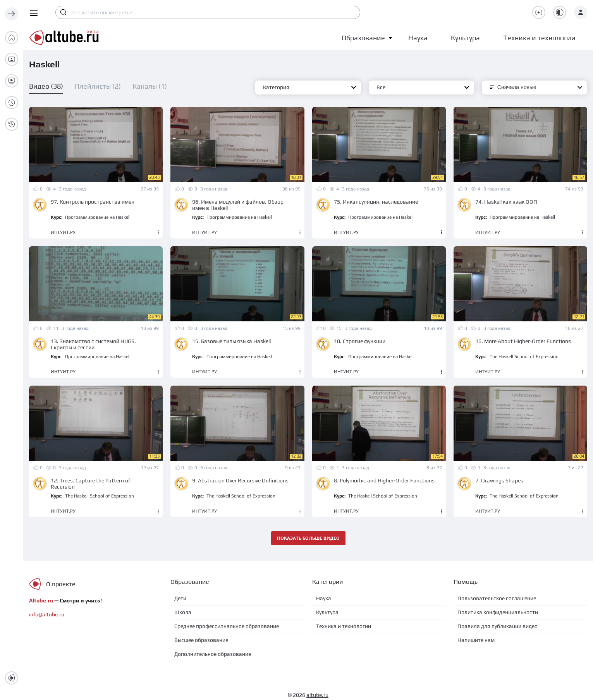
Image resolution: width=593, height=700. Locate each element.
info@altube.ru (47, 614)
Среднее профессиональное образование (227, 626)
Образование (363, 38)
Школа (183, 612)
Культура (327, 612)
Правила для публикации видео (498, 626)
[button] (363, 38)
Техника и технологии (344, 626)
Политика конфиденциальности (498, 612)
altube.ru (317, 695)
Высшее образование (201, 640)
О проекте (61, 584)
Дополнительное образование (213, 654)
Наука (324, 598)
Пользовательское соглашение (497, 598)
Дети (180, 598)
